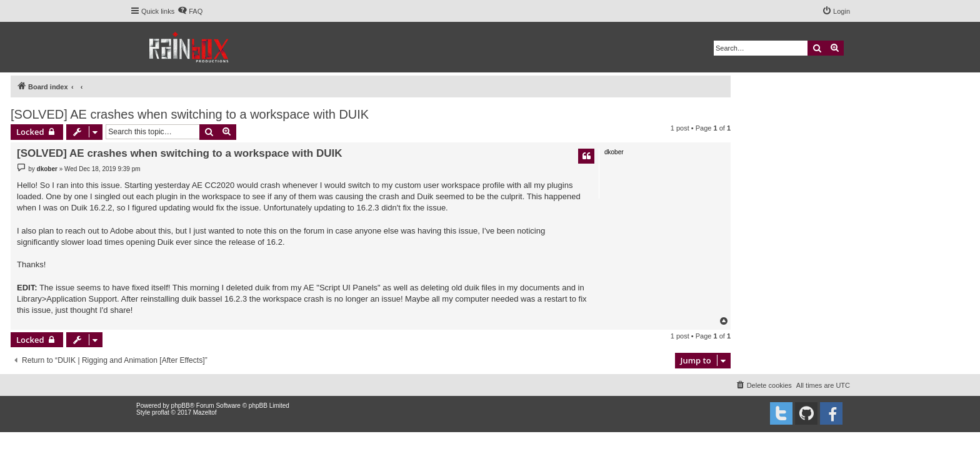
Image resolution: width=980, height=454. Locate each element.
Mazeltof (205, 412)
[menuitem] (190, 11)
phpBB (181, 406)
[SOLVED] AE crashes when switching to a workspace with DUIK (190, 114)
